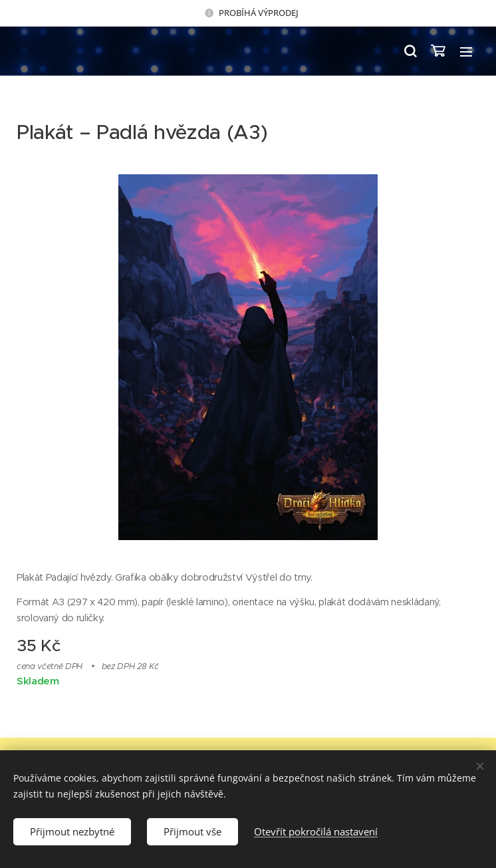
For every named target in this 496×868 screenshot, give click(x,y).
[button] (410, 51)
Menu (466, 52)
